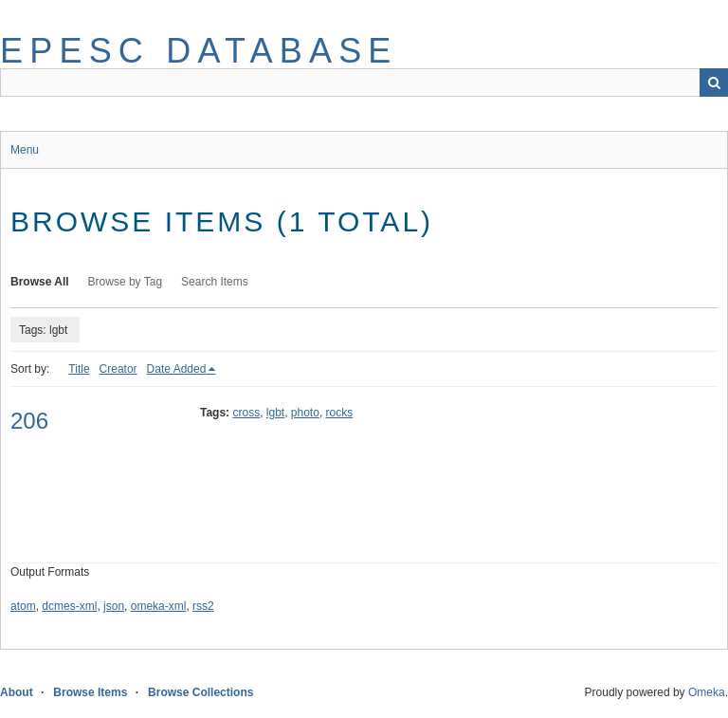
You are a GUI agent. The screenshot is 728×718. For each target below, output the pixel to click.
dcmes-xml (69, 606)
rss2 (203, 606)
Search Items (215, 282)
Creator (118, 369)
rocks (340, 413)
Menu (25, 150)
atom (23, 606)
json (114, 606)
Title (79, 369)
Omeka (707, 692)
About (17, 692)
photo (305, 413)
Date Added (177, 369)
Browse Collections (200, 692)
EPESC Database (199, 51)
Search (714, 83)
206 (29, 421)
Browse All (40, 282)
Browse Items (90, 692)
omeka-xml (159, 606)
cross (246, 413)
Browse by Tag (126, 282)
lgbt (275, 413)
